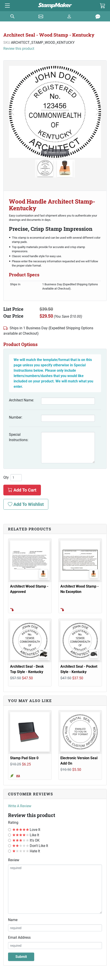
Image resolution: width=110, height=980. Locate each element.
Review (14, 860)
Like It (26, 835)
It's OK (26, 840)
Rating (13, 823)
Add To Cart (22, 490)
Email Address (19, 937)
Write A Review (20, 806)
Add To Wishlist (26, 504)
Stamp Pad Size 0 (24, 758)
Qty (6, 477)
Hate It (26, 851)
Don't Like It (30, 846)
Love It (26, 830)
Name (13, 920)
